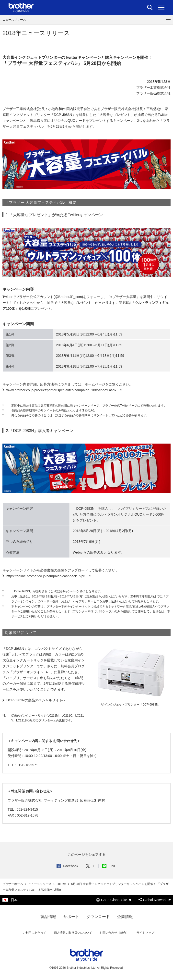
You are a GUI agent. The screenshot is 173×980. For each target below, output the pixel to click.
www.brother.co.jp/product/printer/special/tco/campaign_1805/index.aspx (65, 390)
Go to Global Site (114, 900)
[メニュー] (161, 7)
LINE (109, 866)
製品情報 (48, 917)
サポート (71, 917)
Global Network (155, 900)
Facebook (67, 866)
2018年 (62, 884)
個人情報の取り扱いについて (73, 933)
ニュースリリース (14, 20)
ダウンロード (98, 917)
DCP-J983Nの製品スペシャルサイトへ (36, 700)
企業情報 (125, 917)
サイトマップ (145, 933)
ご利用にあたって (35, 933)
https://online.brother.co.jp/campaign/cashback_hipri (49, 576)
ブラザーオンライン (31, 672)
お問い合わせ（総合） (114, 933)
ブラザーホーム (13, 884)
